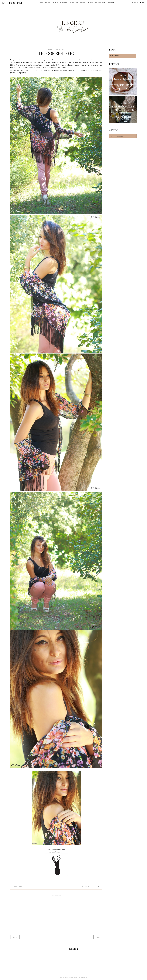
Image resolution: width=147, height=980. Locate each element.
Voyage (83, 3)
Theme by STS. (82, 977)
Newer (15, 937)
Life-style (64, 3)
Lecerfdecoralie (12, 3)
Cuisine (90, 3)
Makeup (55, 3)
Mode (41, 3)
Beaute (48, 3)
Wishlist (111, 3)
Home (35, 3)
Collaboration (100, 3)
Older (98, 937)
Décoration (74, 3)
